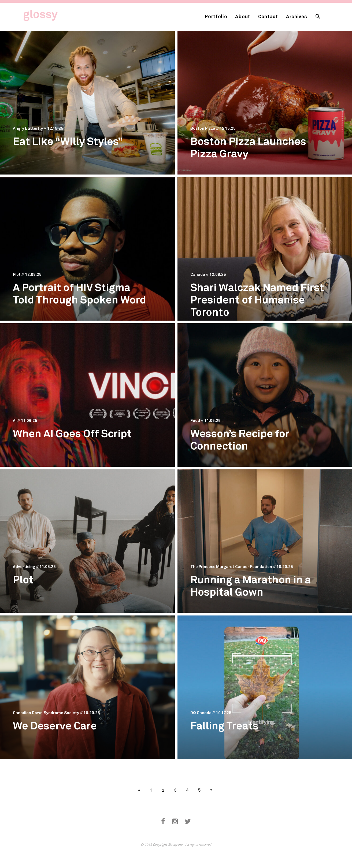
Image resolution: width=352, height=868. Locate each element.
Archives (297, 16)
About (243, 16)
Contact (268, 16)
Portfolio (216, 16)
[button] (318, 17)
